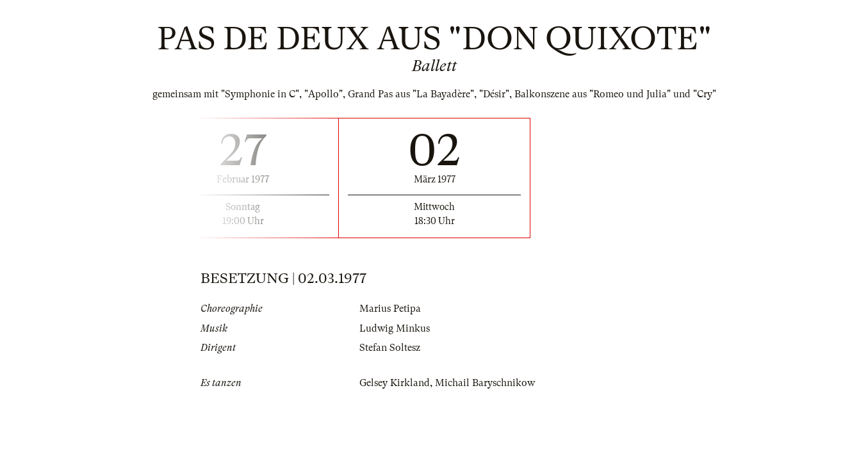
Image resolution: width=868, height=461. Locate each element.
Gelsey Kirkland (395, 383)
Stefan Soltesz (390, 348)
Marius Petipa (390, 309)
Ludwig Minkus (395, 328)
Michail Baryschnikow (485, 383)
